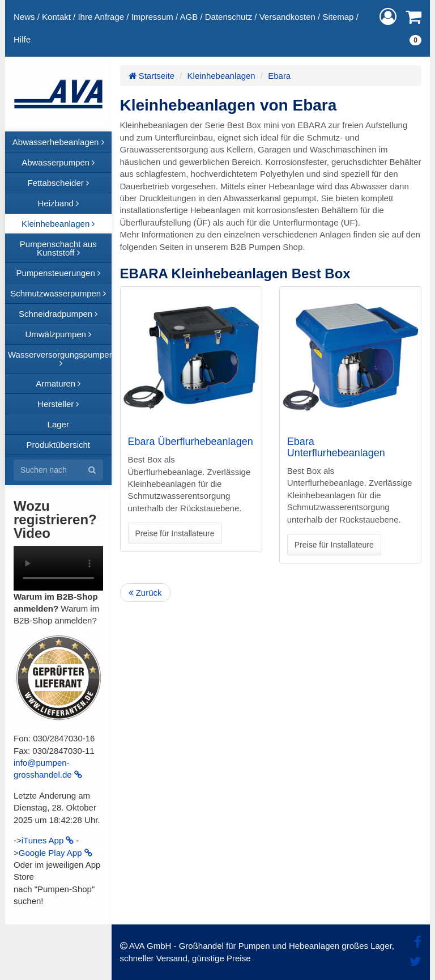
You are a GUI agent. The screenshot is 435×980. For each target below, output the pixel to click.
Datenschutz (229, 17)
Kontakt (56, 17)
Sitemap (338, 17)
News (24, 17)
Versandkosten (287, 17)
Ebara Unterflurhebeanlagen (336, 447)
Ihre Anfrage (101, 17)
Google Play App (56, 853)
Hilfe (22, 39)
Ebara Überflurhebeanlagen (191, 442)
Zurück (145, 593)
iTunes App (48, 840)
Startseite (152, 76)
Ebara (279, 76)
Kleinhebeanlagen (221, 76)
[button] (388, 17)
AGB (189, 17)
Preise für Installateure (175, 533)
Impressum (152, 17)
